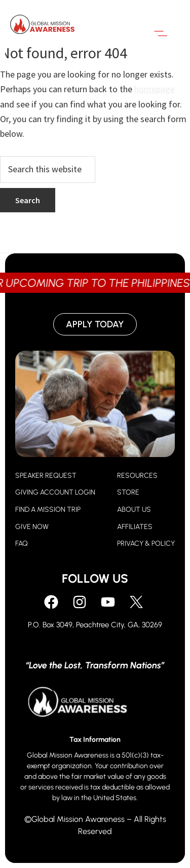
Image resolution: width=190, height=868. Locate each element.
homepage (155, 89)
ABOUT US (134, 510)
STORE (128, 492)
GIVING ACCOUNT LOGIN (55, 492)
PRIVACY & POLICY (146, 543)
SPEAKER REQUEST (46, 476)
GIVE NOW (32, 527)
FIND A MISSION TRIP (48, 510)
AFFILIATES (135, 527)
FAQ (22, 543)
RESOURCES (137, 476)
